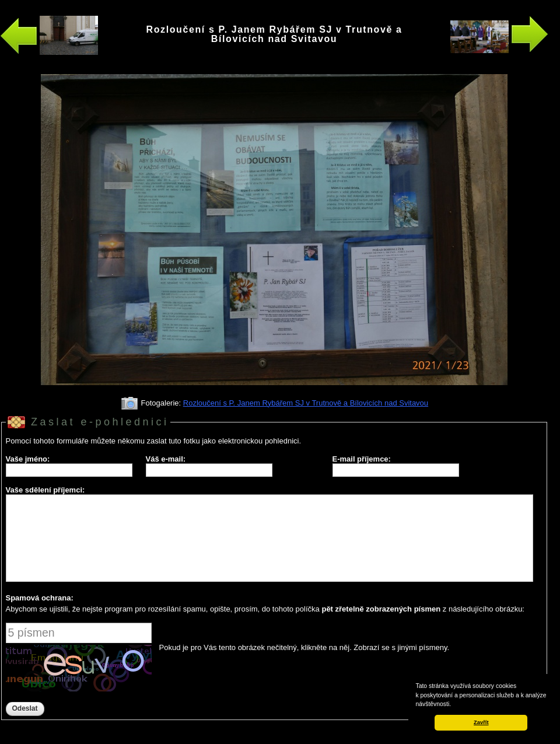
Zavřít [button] (481, 722)
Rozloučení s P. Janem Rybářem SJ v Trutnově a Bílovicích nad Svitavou (306, 403)
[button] (454, 705)
